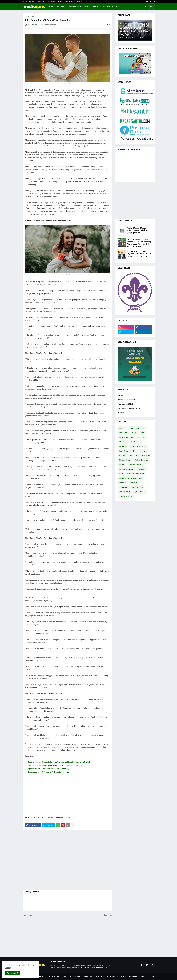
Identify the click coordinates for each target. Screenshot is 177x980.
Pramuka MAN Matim (126, 404)
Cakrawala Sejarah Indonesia (96, 968)
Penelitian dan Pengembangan (129, 408)
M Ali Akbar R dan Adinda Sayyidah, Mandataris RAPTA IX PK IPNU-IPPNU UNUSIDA (139, 254)
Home (25, 2)
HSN (143, 433)
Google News (54, 976)
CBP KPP (122, 428)
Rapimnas (123, 483)
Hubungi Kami (76, 976)
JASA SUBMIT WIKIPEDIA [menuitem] (110, 7)
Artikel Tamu (41, 817)
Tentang (32, 2)
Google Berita (70, 2)
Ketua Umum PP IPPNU (127, 451)
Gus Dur (134, 433)
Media (51, 965)
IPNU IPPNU (141, 437)
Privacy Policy (113, 976)
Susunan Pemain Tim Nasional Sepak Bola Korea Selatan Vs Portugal (55, 765)
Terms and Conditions (129, 976)
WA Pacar (68, 817)
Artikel (36, 16)
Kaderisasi (123, 446)
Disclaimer (100, 976)
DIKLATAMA (123, 433)
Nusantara (66, 968)
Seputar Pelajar (125, 492)
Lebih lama (107, 915)
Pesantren (141, 469)
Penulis (79, 2)
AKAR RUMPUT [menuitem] (74, 7)
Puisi (121, 474)
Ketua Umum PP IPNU (138, 446)
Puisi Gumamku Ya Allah (135, 474)
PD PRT (122, 465)
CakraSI (121, 413)
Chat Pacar (51, 817)
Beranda (28, 16)
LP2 (130, 455)
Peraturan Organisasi (127, 469)
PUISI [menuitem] (95, 7)
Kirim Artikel (51, 2)
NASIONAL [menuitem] (60, 7)
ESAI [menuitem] (86, 7)
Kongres (122, 455)
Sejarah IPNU (124, 487)
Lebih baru (28, 915)
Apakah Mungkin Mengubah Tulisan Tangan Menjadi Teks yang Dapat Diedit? (138, 230)
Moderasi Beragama (141, 460)
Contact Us (41, 2)
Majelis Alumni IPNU (143, 455)
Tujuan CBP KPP (139, 492)
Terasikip (121, 395)
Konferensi (143, 451)
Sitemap (60, 2)
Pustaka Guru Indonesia (127, 400)
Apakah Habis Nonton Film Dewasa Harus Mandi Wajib (49, 769)
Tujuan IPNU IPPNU (126, 496)
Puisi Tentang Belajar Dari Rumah (131, 478)
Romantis (60, 817)
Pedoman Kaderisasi (136, 465)
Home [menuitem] (51, 7)
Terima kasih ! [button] (13, 973)
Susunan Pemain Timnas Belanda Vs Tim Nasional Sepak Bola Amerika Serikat (59, 762)
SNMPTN (133, 483)
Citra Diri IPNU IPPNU (137, 428)
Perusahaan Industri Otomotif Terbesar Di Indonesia (48, 772)
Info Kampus (136, 442)
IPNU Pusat (123, 442)
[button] (145, 7)
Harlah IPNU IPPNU (126, 437)
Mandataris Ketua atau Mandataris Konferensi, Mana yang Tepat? (134, 31)
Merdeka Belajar (125, 460)
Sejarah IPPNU (137, 487)
